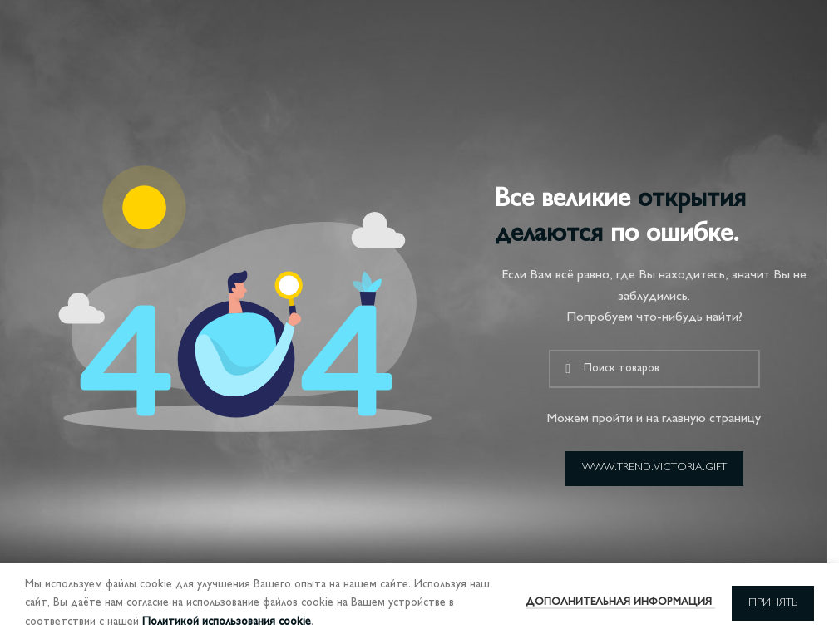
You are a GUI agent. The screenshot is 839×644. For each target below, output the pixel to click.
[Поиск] (654, 369)
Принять (773, 603)
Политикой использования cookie (227, 622)
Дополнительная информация (620, 602)
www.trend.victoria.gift (654, 468)
